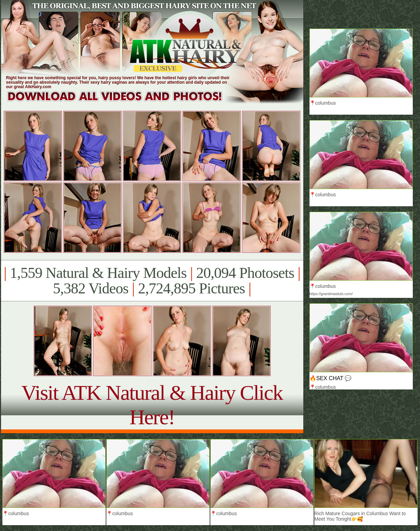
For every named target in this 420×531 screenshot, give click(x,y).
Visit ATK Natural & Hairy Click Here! (152, 405)
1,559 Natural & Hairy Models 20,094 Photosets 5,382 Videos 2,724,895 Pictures (152, 281)
